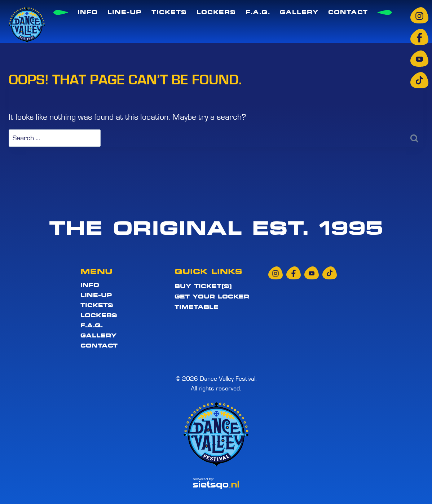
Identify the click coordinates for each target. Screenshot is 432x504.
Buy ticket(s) (203, 286)
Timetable (197, 307)
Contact (348, 12)
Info (88, 12)
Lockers (216, 12)
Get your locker (212, 297)
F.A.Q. (258, 12)
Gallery (299, 12)
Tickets (169, 12)
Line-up (125, 12)
